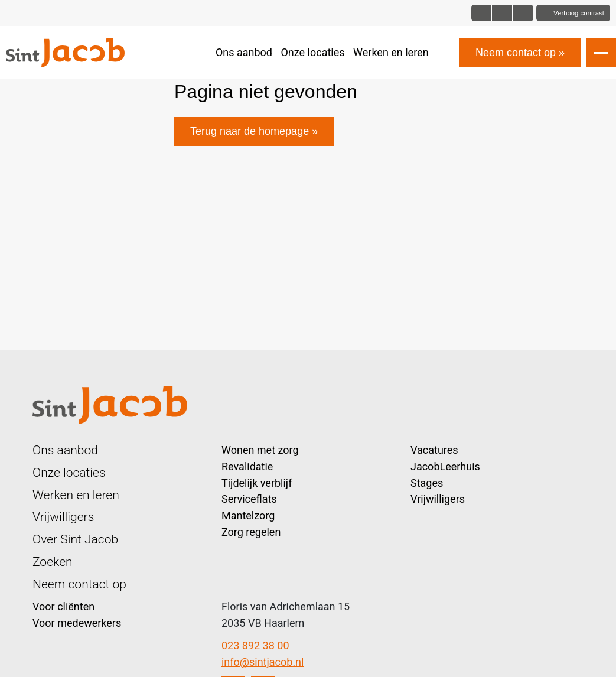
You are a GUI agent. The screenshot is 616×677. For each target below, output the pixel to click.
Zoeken (53, 562)
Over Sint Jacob (75, 539)
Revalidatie (247, 466)
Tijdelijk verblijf (257, 483)
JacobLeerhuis (445, 466)
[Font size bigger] (523, 13)
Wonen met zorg (260, 450)
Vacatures (434, 450)
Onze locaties (312, 52)
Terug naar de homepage (250, 131)
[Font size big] (502, 13)
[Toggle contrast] (573, 13)
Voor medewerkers (77, 623)
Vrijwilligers (63, 517)
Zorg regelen (251, 532)
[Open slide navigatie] (601, 53)
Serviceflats (249, 499)
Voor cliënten (63, 606)
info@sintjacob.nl (263, 662)
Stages (427, 483)
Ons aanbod (244, 52)
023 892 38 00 (255, 645)
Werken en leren (391, 52)
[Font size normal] (482, 13)
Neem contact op (516, 53)
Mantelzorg (248, 515)
